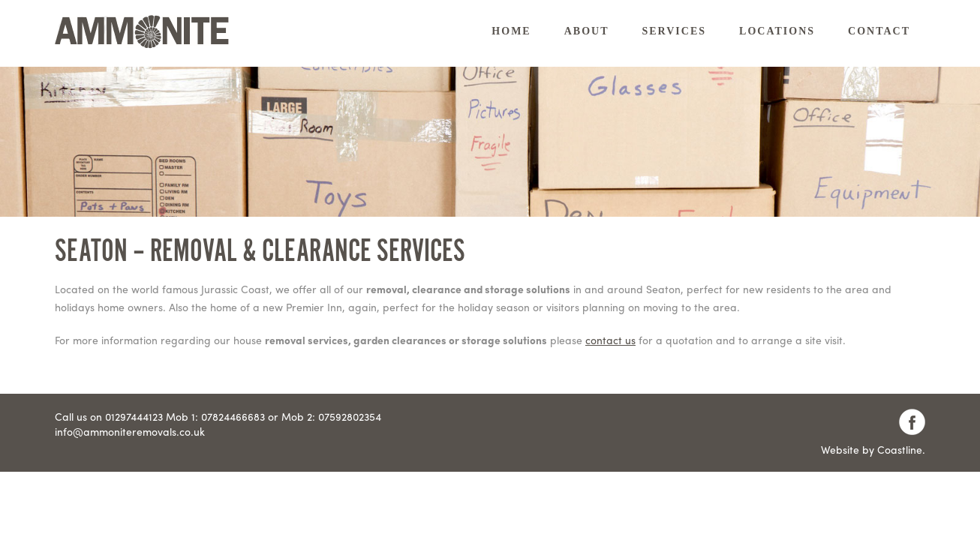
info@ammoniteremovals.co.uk (130, 431)
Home (511, 31)
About (587, 31)
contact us (610, 340)
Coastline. (901, 449)
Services (675, 31)
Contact (879, 31)
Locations (777, 31)
